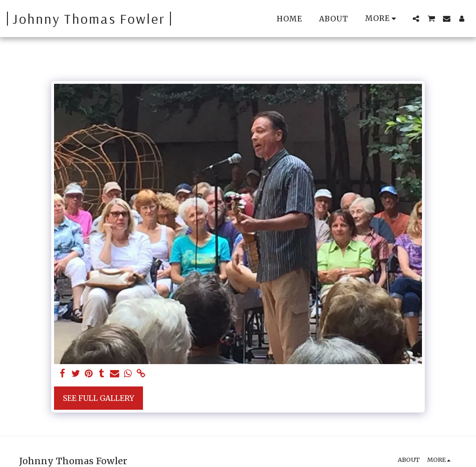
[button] (416, 19)
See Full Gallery (99, 398)
